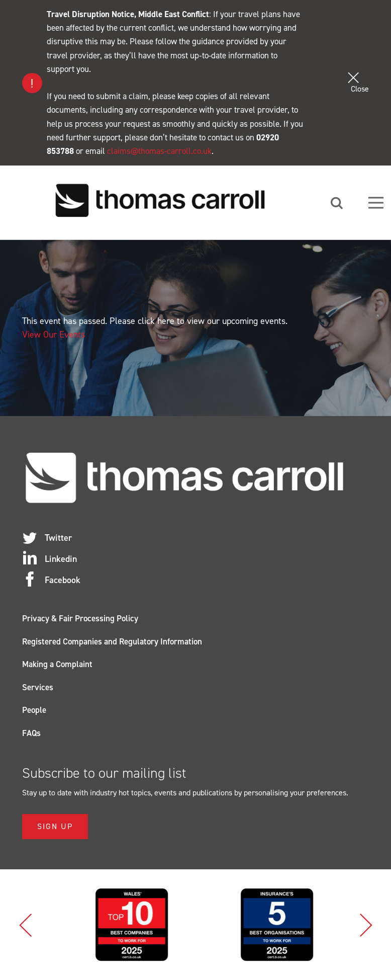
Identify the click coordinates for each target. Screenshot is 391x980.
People (34, 710)
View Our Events (54, 335)
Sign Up (55, 826)
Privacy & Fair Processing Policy (80, 618)
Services (38, 687)
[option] (194, 925)
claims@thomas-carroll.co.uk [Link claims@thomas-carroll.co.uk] (159, 151)
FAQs (31, 733)
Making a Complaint (57, 664)
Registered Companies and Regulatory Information (112, 641)
